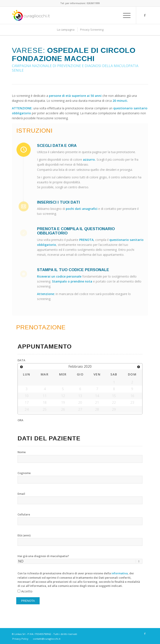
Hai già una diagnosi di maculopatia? (43, 556)
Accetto (27, 591)
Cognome (24, 473)
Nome (22, 452)
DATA (21, 360)
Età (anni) (24, 535)
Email (21, 494)
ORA (20, 420)
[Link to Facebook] (145, 15)
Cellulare (24, 514)
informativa (120, 573)
